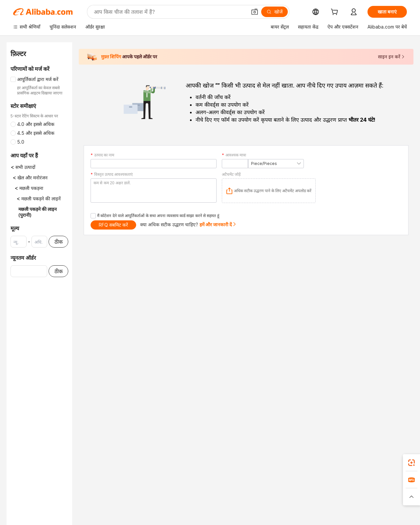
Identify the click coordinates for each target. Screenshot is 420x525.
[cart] (336, 13)
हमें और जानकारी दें (218, 224)
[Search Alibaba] (170, 12)
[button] (255, 12)
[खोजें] (274, 12)
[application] (269, 191)
